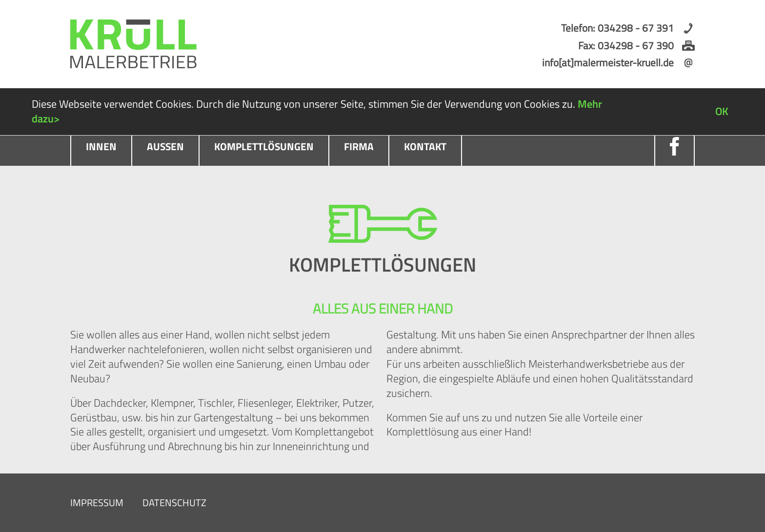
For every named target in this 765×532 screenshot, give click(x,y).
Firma (359, 146)
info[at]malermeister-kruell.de (608, 62)
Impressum (97, 503)
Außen (165, 146)
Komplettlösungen (264, 146)
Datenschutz (174, 503)
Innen (101, 146)
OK (722, 111)
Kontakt (425, 146)
